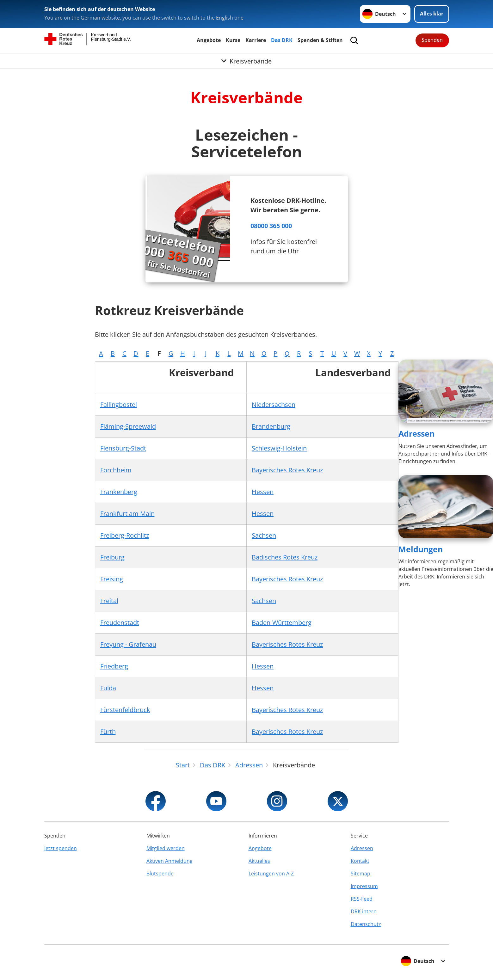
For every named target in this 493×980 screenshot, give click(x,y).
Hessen (263, 492)
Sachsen (264, 535)
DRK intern (364, 911)
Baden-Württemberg (282, 623)
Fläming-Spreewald (128, 426)
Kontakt (360, 861)
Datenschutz (366, 924)
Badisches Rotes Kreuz (285, 557)
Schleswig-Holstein (279, 448)
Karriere (256, 40)
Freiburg (112, 557)
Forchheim (116, 470)
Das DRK (282, 40)
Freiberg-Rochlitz (125, 535)
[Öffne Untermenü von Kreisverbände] (247, 61)
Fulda (108, 688)
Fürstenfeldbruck (125, 710)
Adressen (416, 433)
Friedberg (114, 666)
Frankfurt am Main (127, 514)
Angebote (209, 40)
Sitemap (361, 874)
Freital (109, 601)
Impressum (364, 886)
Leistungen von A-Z (271, 874)
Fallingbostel (119, 405)
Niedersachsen (274, 405)
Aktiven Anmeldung (169, 861)
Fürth (108, 732)
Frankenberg (119, 492)
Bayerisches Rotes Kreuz (287, 470)
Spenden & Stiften (320, 40)
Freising (112, 579)
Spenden (432, 40)
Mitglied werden (166, 848)
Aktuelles (259, 861)
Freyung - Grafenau (128, 644)
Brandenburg (271, 426)
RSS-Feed (362, 899)
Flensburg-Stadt (123, 448)
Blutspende (160, 874)
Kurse (233, 40)
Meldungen (421, 549)
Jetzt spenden (61, 848)
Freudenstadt (120, 623)
